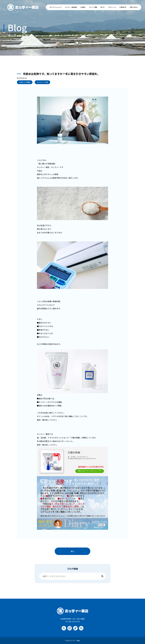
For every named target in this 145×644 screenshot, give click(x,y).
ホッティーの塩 (42, 82)
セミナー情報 (93, 7)
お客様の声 (123, 7)
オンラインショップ (56, 7)
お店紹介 (83, 7)
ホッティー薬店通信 (71, 7)
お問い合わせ (134, 7)
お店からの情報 (25, 82)
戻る (72, 551)
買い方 (103, 7)
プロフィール (112, 7)
